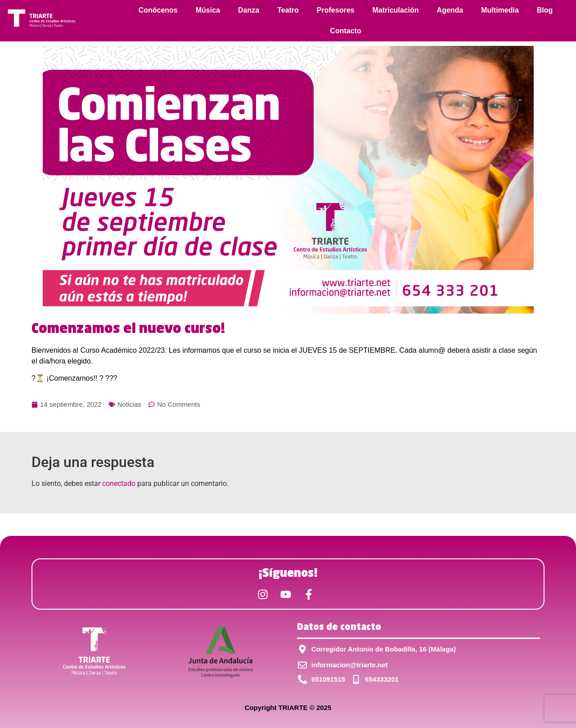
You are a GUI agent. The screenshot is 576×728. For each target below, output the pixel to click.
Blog (545, 10)
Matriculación (395, 10)
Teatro (288, 10)
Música (208, 10)
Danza (249, 10)
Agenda (450, 10)
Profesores (336, 10)
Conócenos (158, 10)
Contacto (345, 31)
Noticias (129, 404)
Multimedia (500, 10)
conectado (119, 483)
